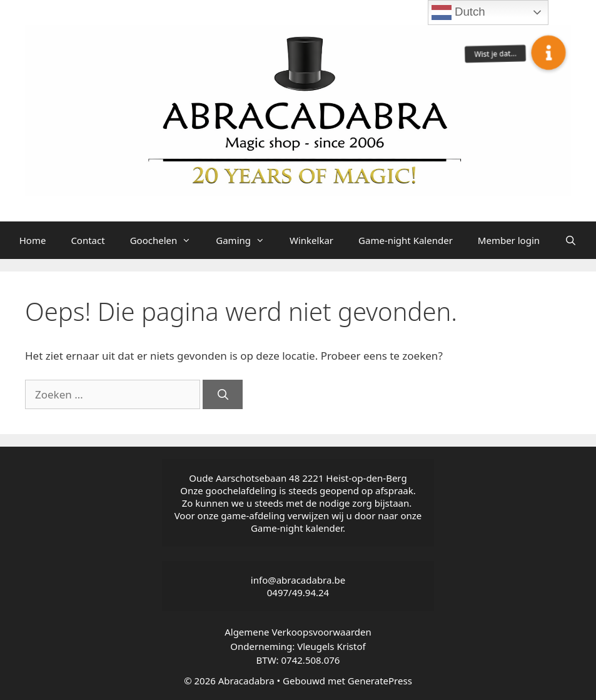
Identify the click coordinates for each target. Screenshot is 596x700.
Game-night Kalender (406, 240)
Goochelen (167, 240)
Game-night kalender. (298, 528)
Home (33, 240)
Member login (509, 240)
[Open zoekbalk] (571, 240)
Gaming (246, 240)
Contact (88, 240)
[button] (548, 53)
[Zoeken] (223, 395)
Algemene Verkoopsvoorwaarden (298, 632)
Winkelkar (311, 240)
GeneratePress (380, 681)
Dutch (458, 13)
